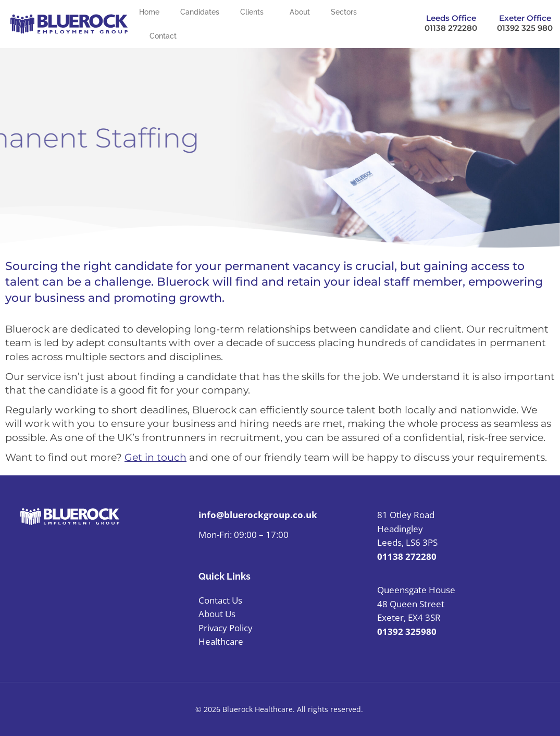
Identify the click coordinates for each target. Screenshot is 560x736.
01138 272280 (451, 28)
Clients (254, 12)
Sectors (346, 12)
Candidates (200, 12)
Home (149, 12)
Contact (163, 36)
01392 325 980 (525, 28)
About (300, 12)
